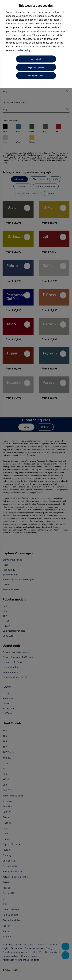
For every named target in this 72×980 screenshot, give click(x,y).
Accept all (36, 59)
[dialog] (36, 490)
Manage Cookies (36, 76)
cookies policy (23, 50)
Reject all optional (36, 67)
